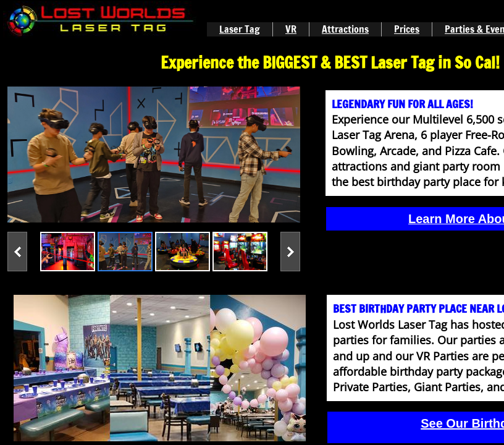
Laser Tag (240, 29)
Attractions (345, 29)
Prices (407, 29)
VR (291, 29)
